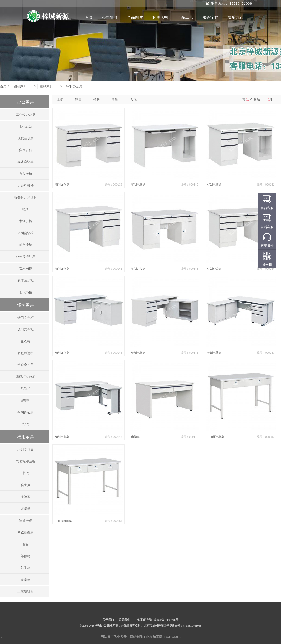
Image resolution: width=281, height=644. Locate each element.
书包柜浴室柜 (26, 461)
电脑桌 (135, 437)
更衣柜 (26, 341)
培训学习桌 (26, 449)
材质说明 (160, 17)
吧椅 (26, 209)
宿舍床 (26, 485)
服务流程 (210, 17)
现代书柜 (26, 292)
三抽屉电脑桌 (63, 521)
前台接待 (26, 245)
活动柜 (26, 389)
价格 (98, 100)
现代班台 (26, 126)
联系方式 (235, 17)
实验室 (26, 497)
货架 (26, 424)
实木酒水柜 (26, 280)
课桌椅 (26, 509)
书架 (26, 473)
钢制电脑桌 (138, 185)
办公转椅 (26, 174)
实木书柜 (26, 269)
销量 (80, 100)
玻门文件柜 (26, 329)
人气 (135, 100)
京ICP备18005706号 (166, 620)
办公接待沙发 (26, 257)
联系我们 (124, 620)
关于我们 (108, 620)
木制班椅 (26, 221)
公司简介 (110, 17)
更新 (117, 100)
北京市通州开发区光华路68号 (162, 626)
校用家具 (26, 437)
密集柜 (26, 400)
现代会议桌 (26, 138)
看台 (26, 544)
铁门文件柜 (26, 318)
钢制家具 (22, 86)
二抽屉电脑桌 (216, 437)
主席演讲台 (26, 592)
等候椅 (26, 556)
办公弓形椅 (26, 186)
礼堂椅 (26, 568)
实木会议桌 (26, 162)
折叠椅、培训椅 (26, 198)
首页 (89, 17)
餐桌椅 (26, 580)
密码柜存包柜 (26, 377)
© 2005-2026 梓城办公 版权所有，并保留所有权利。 (111, 626)
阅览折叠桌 (26, 532)
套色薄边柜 (26, 353)
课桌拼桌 (26, 521)
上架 (62, 100)
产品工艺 (185, 17)
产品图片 (135, 17)
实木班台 (26, 150)
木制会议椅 (26, 233)
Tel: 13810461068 (191, 626)
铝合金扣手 (26, 365)
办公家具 (26, 102)
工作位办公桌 (26, 115)
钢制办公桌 (76, 86)
